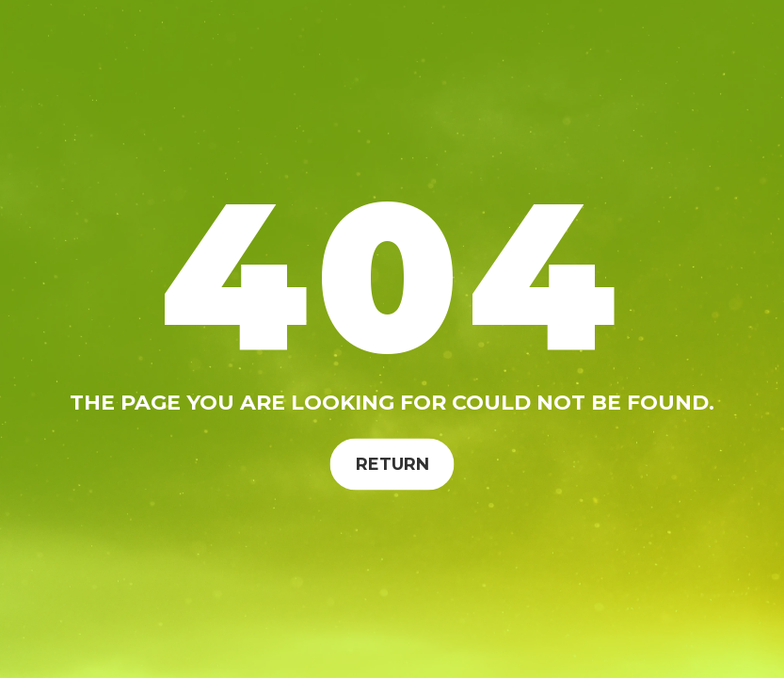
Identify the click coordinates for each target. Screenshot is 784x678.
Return (392, 463)
